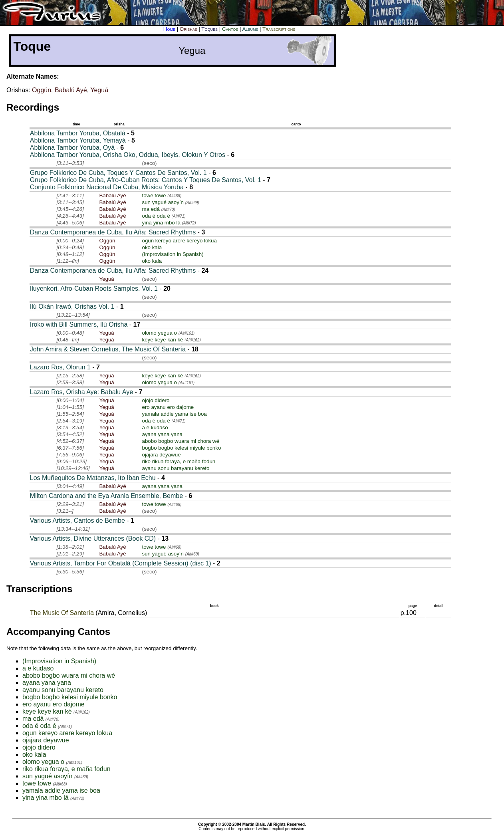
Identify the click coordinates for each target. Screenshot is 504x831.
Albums (250, 29)
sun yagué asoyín (163, 202)
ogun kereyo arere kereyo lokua (179, 241)
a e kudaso (155, 427)
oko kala (152, 247)
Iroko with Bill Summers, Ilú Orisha (79, 324)
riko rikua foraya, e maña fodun (179, 461)
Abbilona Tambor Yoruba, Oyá (72, 148)
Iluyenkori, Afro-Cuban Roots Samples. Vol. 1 (94, 289)
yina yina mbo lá (161, 223)
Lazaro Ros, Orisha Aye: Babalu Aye (81, 392)
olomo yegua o (159, 333)
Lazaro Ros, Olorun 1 (60, 367)
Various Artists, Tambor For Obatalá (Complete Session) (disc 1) (121, 563)
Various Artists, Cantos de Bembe (77, 521)
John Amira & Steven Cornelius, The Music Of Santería (108, 349)
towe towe (154, 195)
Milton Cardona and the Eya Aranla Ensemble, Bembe (106, 496)
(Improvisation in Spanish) (173, 254)
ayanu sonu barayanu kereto (176, 468)
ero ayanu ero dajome (168, 407)
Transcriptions (279, 29)
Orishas (189, 29)
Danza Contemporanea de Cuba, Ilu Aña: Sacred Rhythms (113, 232)
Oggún (42, 90)
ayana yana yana (162, 434)
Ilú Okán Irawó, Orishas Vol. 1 (72, 306)
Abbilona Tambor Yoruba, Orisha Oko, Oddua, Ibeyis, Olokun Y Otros (128, 155)
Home (169, 29)
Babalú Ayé (71, 90)
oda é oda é (156, 216)
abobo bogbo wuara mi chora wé (180, 441)
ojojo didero (156, 400)
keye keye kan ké (162, 340)
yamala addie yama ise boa (174, 414)
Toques (209, 29)
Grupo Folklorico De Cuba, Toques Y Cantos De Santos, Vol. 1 (118, 173)
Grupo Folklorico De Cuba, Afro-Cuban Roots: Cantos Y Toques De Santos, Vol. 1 (146, 180)
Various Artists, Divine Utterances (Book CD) (93, 538)
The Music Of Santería (62, 613)
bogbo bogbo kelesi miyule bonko (181, 448)
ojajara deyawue (161, 455)
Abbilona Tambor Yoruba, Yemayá (78, 140)
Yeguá (99, 90)
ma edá (151, 209)
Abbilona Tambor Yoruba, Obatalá (78, 133)
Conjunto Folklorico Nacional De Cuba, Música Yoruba (107, 187)
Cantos (230, 29)
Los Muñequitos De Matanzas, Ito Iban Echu (93, 478)
